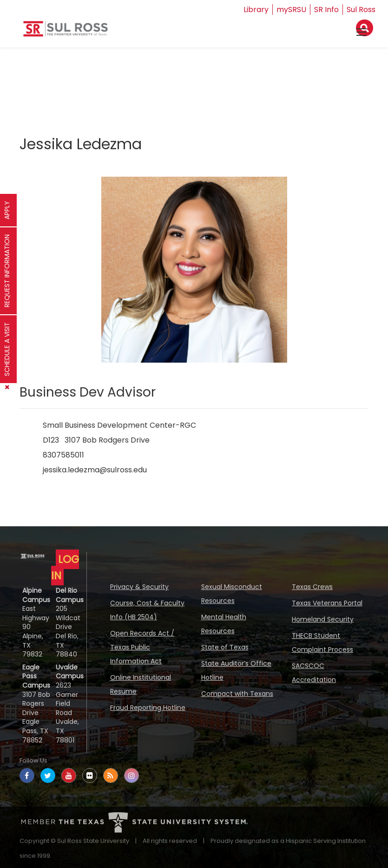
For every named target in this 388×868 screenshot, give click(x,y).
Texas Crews (312, 587)
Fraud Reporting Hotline (148, 708)
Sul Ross (361, 10)
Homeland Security (323, 619)
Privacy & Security (139, 587)
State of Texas (225, 647)
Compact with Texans (237, 694)
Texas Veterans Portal (327, 603)
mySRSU (291, 10)
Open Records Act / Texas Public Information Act (142, 647)
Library (256, 10)
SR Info (326, 10)
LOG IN (65, 567)
